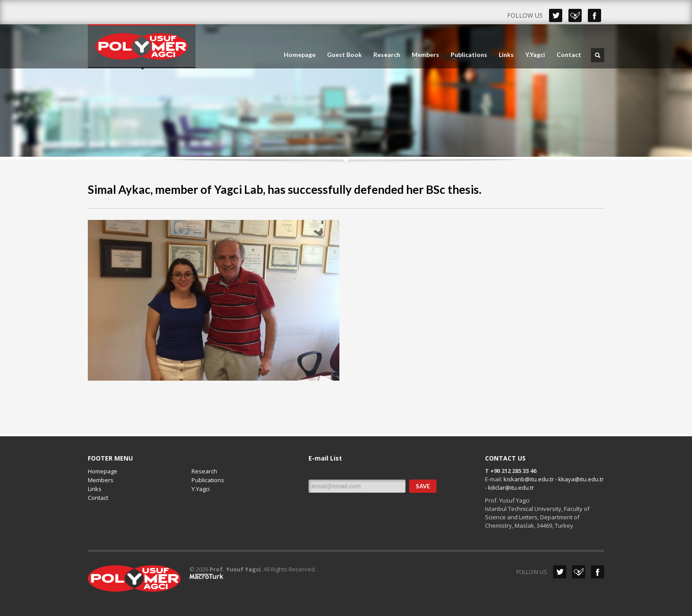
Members (423, 55)
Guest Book (344, 55)
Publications (466, 55)
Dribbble (575, 15)
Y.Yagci (535, 55)
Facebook (594, 15)
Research (387, 55)
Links (506, 55)
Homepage (300, 55)
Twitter (556, 15)
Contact (569, 55)
